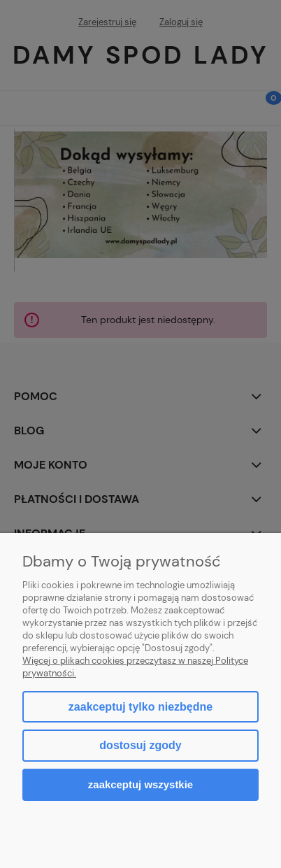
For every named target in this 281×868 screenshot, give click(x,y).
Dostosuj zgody (140, 745)
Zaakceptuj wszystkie (140, 784)
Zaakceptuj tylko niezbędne (140, 707)
